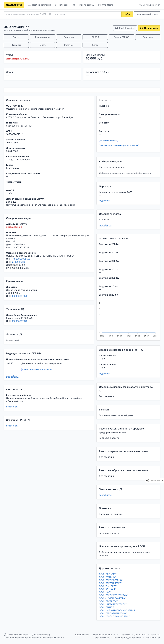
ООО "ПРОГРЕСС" (108, 601)
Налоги (42, 45)
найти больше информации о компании (119, 146)
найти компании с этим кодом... (38, 369)
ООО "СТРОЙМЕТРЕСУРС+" (114, 595)
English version (125, 28)
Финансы (16, 45)
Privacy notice (156, 480)
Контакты (156, 635)
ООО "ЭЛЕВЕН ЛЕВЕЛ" (110, 583)
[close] (162, 481)
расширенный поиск (147, 14)
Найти (127, 14)
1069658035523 (22, 259)
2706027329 (19, 262)
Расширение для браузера (128, 638)
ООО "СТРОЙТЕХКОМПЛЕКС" (114, 616)
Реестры (69, 45)
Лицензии (69, 37)
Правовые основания (104, 635)
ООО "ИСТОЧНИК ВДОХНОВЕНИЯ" (117, 610)
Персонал (148, 37)
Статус (16, 37)
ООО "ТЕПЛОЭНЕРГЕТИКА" (113, 613)
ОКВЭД (95, 37)
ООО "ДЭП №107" (108, 574)
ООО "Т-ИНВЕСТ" (108, 586)
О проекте (125, 635)
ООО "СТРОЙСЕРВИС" (111, 580)
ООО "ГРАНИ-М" (108, 577)
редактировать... (108, 140)
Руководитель (43, 37)
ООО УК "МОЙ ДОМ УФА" (112, 598)
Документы (140, 635)
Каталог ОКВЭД (102, 638)
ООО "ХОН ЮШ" (107, 589)
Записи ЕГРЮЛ (122, 37)
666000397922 (19, 296)
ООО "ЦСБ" (105, 592)
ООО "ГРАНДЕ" (107, 607)
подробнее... (13, 376)
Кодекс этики (82, 635)
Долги (95, 45)
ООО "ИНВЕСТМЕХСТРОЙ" (113, 604)
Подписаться (149, 28)
